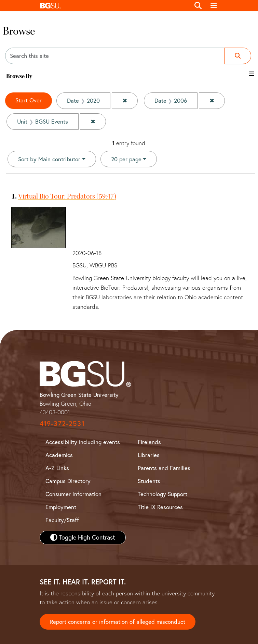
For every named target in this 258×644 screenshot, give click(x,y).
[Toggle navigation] (214, 5)
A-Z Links (57, 468)
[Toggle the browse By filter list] (252, 74)
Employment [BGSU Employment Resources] (61, 507)
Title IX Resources (160, 507)
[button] (114, 5)
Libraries (149, 455)
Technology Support (162, 494)
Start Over (29, 100)
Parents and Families (164, 468)
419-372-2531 (62, 423)
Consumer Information (73, 494)
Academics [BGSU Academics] (59, 455)
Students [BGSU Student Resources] (149, 481)
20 (126, 159)
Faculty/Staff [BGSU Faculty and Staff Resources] (62, 520)
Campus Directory (68, 481)
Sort (49, 159)
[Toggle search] (198, 5)
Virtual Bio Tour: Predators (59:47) (67, 196)
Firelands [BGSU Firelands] (149, 442)
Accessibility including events (83, 442)
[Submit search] (238, 56)
